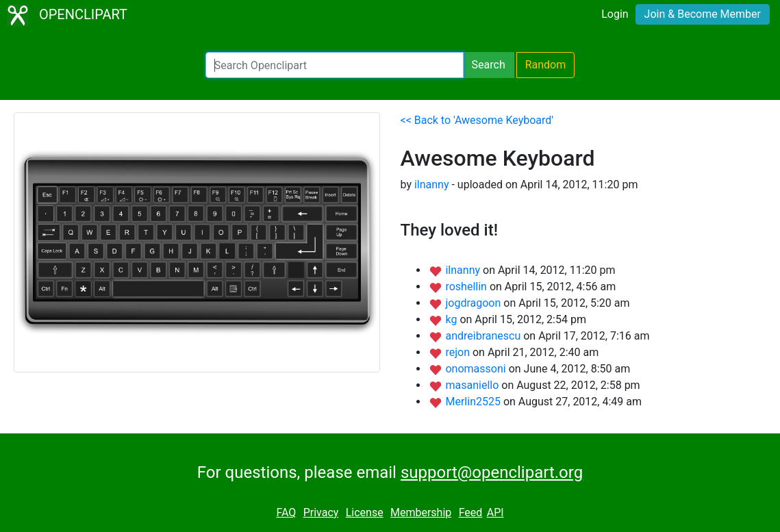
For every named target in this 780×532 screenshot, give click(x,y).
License (365, 512)
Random (546, 65)
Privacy (321, 512)
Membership (421, 512)
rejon (459, 352)
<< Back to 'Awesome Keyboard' (477, 120)
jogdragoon (474, 303)
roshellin (467, 287)
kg (452, 319)
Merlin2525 (474, 402)
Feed (471, 512)
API (495, 512)
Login (615, 14)
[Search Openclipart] (335, 65)
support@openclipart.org (492, 472)
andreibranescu (484, 336)
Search (489, 65)
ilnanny (432, 185)
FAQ (286, 512)
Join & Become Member (703, 14)
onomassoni (477, 369)
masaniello (473, 385)
